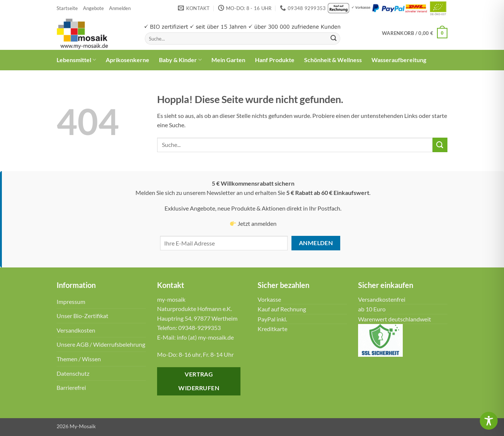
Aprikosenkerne (127, 60)
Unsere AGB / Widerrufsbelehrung (101, 344)
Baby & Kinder (180, 60)
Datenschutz (73, 373)
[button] (120, 8)
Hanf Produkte (275, 60)
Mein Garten (228, 60)
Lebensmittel (76, 60)
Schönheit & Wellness (333, 60)
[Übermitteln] (334, 39)
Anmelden (316, 243)
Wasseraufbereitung (399, 60)
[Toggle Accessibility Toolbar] (489, 421)
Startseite (67, 8)
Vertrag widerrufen (199, 381)
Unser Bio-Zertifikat (82, 316)
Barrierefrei (71, 387)
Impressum (71, 302)
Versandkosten (76, 330)
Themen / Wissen (79, 359)
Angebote (93, 8)
